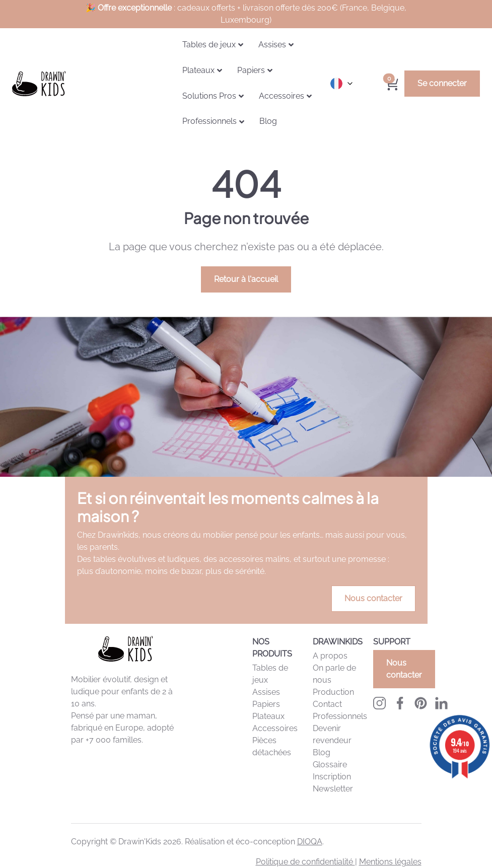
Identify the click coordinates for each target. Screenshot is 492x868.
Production (333, 692)
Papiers (266, 704)
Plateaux (268, 716)
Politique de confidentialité (305, 862)
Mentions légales (390, 862)
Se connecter (442, 83)
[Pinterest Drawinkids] (421, 703)
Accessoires (275, 728)
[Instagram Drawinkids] (379, 703)
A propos (330, 656)
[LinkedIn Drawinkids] (441, 703)
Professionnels (340, 716)
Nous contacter (373, 598)
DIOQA (310, 842)
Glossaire (330, 765)
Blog (322, 752)
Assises (266, 692)
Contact (327, 704)
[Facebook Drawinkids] (400, 703)
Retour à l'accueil (246, 279)
